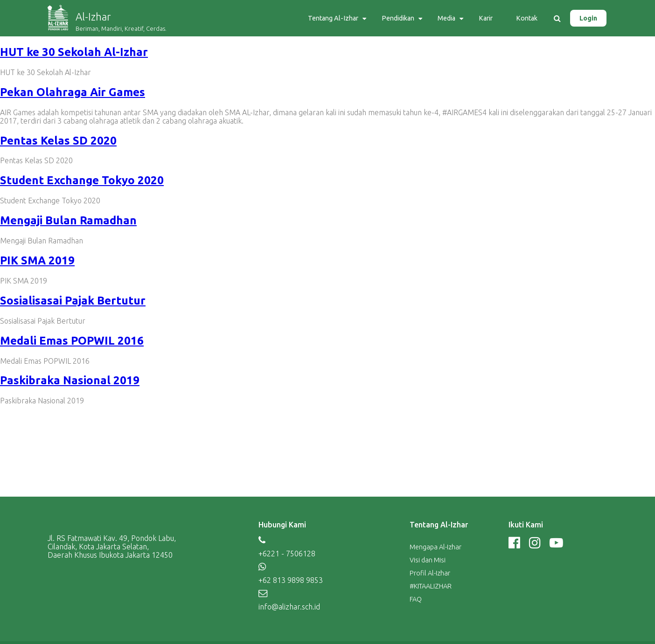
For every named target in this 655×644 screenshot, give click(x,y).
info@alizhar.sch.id (289, 607)
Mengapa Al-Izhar (436, 547)
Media (446, 18)
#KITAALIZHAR (431, 586)
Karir (486, 18)
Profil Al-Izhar (430, 573)
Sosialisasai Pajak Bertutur (73, 301)
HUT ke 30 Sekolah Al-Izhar (74, 52)
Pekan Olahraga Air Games (73, 92)
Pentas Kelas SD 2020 (58, 141)
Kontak (527, 18)
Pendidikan (398, 18)
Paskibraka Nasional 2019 (70, 380)
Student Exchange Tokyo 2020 (82, 180)
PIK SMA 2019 (37, 260)
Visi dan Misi (428, 560)
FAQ (416, 599)
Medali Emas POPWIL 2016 (72, 341)
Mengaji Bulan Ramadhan (68, 220)
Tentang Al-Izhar (333, 18)
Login (588, 18)
